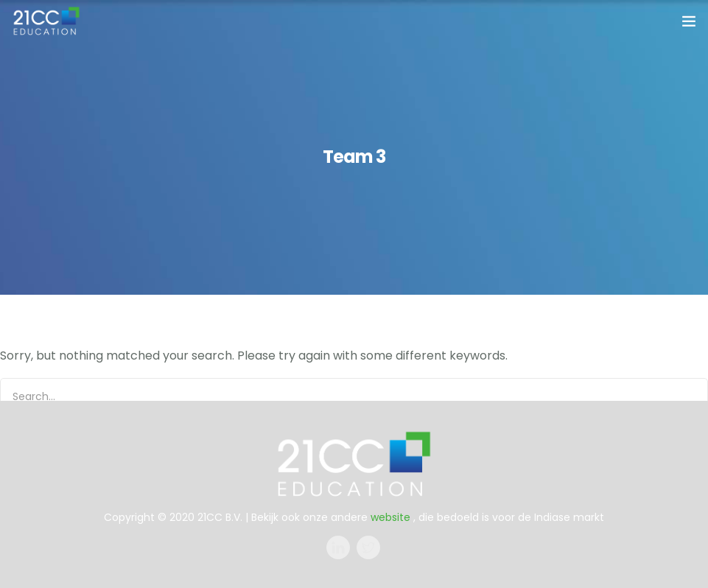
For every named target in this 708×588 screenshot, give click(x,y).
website (390, 517)
